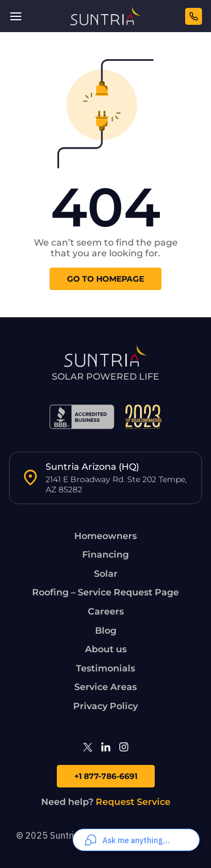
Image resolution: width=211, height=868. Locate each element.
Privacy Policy (105, 706)
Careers (106, 611)
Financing (105, 555)
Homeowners (105, 536)
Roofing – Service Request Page (105, 592)
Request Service (133, 802)
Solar (106, 574)
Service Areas (105, 687)
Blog (106, 631)
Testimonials (105, 668)
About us (106, 649)
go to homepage (105, 279)
